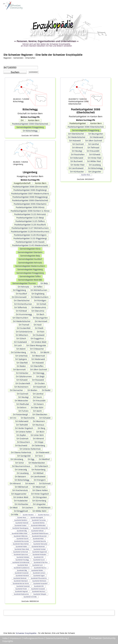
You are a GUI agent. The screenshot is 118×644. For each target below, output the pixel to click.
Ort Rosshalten (78, 154)
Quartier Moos (22, 517)
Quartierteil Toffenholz (21, 536)
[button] (15, 72)
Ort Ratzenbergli (20, 414)
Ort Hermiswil (41, 321)
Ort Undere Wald (39, 342)
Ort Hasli (38, 325)
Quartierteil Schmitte (30, 597)
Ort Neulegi (23, 397)
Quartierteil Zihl (39, 557)
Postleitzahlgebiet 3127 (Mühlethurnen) (30, 228)
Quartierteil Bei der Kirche (21, 583)
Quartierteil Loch (38, 565)
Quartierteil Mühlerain (39, 581)
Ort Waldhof (44, 459)
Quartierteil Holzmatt (22, 523)
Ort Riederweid (42, 452)
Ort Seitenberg (38, 445)
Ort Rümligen (40, 300)
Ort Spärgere (21, 359)
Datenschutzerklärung (57, 638)
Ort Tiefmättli (22, 425)
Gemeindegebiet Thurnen (24, 283)
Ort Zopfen (21, 435)
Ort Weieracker (21, 401)
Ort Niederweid (38, 359)
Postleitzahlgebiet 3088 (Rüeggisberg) (30, 197)
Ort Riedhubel (23, 404)
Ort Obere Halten (40, 490)
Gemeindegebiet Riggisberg (30, 269)
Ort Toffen (38, 287)
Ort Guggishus (37, 338)
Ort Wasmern (39, 421)
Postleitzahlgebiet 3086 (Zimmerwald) (30, 187)
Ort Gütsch (21, 338)
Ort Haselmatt (39, 387)
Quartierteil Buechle (40, 541)
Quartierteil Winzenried (39, 536)
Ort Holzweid (38, 363)
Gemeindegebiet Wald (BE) (30, 280)
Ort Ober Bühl (37, 408)
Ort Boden (21, 366)
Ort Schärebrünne (24, 332)
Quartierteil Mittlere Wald (19, 533)
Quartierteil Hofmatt (37, 531)
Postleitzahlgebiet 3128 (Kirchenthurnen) (30, 232)
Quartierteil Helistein (23, 557)
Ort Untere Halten (24, 432)
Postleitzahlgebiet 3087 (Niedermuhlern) (30, 194)
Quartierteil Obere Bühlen (21, 544)
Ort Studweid (39, 335)
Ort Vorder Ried (77, 165)
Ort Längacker (39, 504)
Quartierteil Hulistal (39, 549)
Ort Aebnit (21, 349)
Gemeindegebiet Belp (30, 256)
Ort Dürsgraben (40, 497)
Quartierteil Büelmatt (38, 547)
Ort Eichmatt (45, 483)
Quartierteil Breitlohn (21, 520)
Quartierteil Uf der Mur (41, 562)
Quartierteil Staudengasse (20, 528)
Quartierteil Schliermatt (21, 552)
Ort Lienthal (38, 394)
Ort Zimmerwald (19, 297)
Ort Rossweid (38, 380)
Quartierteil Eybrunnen (21, 554)
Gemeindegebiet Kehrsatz (30, 263)
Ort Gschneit (22, 394)
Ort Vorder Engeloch (24, 428)
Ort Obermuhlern (20, 318)
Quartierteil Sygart (39, 576)
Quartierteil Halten (21, 547)
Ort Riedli (39, 328)
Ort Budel (46, 390)
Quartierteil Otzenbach (21, 581)
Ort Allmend (38, 439)
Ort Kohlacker (22, 373)
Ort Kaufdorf (21, 294)
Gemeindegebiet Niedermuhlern (30, 266)
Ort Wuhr (40, 432)
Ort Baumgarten (40, 318)
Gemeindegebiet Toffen (30, 276)
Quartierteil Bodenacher (21, 594)
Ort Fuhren (23, 411)
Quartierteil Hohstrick (22, 576)
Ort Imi (13, 418)
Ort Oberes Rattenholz (21, 452)
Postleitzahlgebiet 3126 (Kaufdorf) (30, 225)
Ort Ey (33, 352)
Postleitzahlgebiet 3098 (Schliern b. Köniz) (30, 211)
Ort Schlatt (41, 304)
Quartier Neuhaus (44, 515)
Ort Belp (44, 283)
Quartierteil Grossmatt (22, 573)
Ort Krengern (40, 480)
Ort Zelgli (40, 376)
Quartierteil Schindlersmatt (21, 562)
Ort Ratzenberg (38, 470)
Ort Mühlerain (44, 508)
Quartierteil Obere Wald (22, 549)
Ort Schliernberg (18, 352)
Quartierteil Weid (23, 565)
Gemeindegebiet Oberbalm (30, 252)
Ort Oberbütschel (22, 300)
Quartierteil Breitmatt (20, 578)
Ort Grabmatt (22, 439)
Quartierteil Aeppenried (40, 552)
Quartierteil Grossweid (38, 589)
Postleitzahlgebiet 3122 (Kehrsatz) (30, 214)
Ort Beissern (20, 477)
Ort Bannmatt (19, 370)
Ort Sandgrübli (24, 456)
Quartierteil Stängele (40, 594)
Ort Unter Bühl (37, 435)
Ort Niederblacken (37, 463)
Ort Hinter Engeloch (40, 494)
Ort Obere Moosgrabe (36, 345)
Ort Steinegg (39, 373)
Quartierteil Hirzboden (39, 554)
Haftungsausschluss (33, 638)
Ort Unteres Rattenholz (30, 449)
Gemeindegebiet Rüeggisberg (30, 127)
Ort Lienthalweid (38, 477)
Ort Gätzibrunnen (24, 376)
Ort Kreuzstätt (39, 401)
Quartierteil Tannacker (39, 520)
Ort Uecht (37, 411)
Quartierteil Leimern (39, 573)
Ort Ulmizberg (17, 459)
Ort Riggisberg (19, 290)
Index (5, 638)
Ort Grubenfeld (24, 328)
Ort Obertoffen (37, 366)
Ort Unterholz (21, 356)
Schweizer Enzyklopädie (26, 633)
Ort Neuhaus (38, 425)
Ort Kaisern (39, 404)
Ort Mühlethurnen (39, 290)
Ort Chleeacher (37, 349)
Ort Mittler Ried (94, 161)
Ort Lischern (28, 508)
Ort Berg (41, 428)
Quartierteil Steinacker (40, 544)
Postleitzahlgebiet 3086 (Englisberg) (30, 190)
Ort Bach (40, 314)
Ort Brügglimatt (21, 511)
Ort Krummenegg (24, 314)
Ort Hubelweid (20, 342)
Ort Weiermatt (38, 356)
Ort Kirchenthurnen (23, 304)
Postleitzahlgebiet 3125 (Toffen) (30, 221)
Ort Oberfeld (22, 363)
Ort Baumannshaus (21, 466)
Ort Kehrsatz (23, 287)
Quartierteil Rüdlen (37, 570)
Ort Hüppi (39, 442)
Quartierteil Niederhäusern (40, 533)
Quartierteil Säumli (22, 539)
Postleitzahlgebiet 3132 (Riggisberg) (30, 238)
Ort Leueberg (23, 473)
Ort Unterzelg (21, 470)
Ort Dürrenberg (39, 501)
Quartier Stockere (28, 515)
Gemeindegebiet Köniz (30, 249)
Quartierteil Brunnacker (21, 541)
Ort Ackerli (30, 483)
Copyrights (8, 641)
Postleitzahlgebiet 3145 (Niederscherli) (30, 245)
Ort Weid (14, 508)
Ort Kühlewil (21, 311)
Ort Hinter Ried (94, 158)
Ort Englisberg (38, 294)
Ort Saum (37, 397)
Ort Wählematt (21, 487)
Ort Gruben (40, 383)
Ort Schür (20, 463)
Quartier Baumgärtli (37, 517)
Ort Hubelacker (21, 501)
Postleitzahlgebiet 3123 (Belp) (30, 218)
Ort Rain (41, 332)
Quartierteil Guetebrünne (22, 568)
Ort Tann (39, 456)
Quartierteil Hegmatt (21, 591)
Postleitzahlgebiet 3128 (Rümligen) (30, 235)
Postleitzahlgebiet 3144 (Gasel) (30, 242)
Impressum (15, 638)
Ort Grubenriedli (23, 383)
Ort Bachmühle (28, 418)
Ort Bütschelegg (30, 131)
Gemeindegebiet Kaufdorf (30, 259)
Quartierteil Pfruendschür (39, 578)
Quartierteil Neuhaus (39, 591)
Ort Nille (15, 515)
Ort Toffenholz (21, 307)
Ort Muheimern (21, 387)
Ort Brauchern (23, 442)
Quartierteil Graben (20, 525)
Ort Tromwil (24, 325)
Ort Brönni (22, 408)
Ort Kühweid (22, 380)
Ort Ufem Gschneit (38, 370)
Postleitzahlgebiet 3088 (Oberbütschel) (30, 124)
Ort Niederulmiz (39, 307)
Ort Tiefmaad (93, 148)
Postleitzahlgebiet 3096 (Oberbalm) (30, 204)
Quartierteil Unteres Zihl (40, 528)
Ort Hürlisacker (21, 504)
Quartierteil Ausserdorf (40, 583)
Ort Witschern (22, 335)
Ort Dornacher (16, 390)
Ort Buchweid (21, 445)
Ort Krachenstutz (20, 490)
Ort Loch (18, 345)
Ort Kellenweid (22, 421)
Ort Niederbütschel (22, 321)
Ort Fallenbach (41, 466)
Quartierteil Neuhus (40, 568)
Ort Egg (31, 459)
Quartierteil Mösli (38, 539)
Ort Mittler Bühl (39, 511)
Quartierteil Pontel (21, 589)
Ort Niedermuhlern (40, 297)
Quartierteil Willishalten (38, 525)
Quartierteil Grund (39, 560)
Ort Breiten (32, 390)
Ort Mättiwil (38, 473)
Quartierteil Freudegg (22, 560)
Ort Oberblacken (40, 414)
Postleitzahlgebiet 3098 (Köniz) (30, 207)
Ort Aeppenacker (19, 494)
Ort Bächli (45, 352)
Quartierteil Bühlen (39, 523)
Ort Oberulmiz (38, 311)
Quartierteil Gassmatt (23, 586)
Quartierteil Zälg (22, 531)
